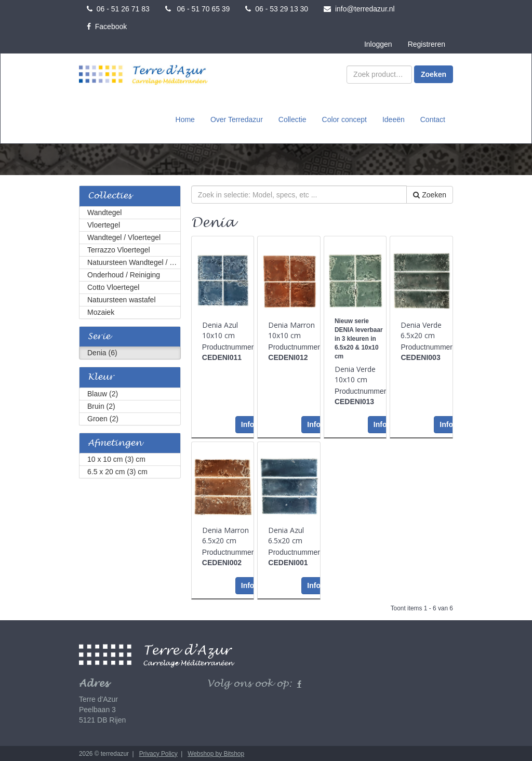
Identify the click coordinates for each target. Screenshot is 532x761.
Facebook (107, 26)
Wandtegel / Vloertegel (124, 236)
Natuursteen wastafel (122, 299)
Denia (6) (102, 352)
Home (185, 119)
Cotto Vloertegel (113, 286)
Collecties (110, 195)
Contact (433, 119)
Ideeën (394, 119)
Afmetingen (115, 442)
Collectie (292, 119)
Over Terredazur (237, 119)
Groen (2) (103, 418)
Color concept (344, 119)
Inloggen (378, 44)
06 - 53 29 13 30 (277, 9)
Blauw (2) (103, 393)
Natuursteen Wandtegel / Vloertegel (134, 261)
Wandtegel (104, 211)
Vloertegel (104, 224)
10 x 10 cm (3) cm (116, 458)
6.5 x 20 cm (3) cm (117, 471)
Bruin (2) (101, 405)
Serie (99, 336)
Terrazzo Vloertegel (119, 249)
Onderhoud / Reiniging (124, 274)
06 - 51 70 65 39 (198, 9)
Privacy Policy (158, 753)
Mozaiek (101, 311)
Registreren (427, 44)
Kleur (101, 376)
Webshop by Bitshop (216, 753)
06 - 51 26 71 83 (118, 9)
